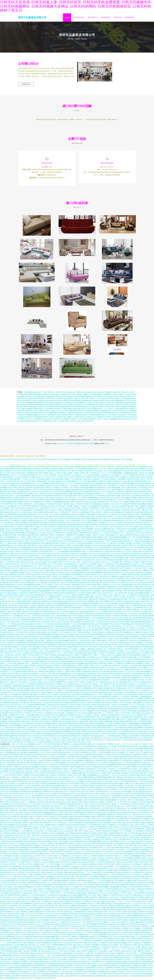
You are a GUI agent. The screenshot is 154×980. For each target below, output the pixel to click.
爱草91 (107, 749)
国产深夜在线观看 (147, 861)
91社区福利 (4, 962)
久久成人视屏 (50, 896)
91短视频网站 (77, 571)
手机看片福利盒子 (87, 909)
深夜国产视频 (96, 586)
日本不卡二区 (24, 482)
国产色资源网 (21, 966)
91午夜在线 (19, 586)
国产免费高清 (124, 971)
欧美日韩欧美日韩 (106, 768)
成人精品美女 (69, 838)
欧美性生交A (45, 849)
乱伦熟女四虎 (115, 855)
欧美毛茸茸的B (117, 896)
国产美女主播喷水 (102, 923)
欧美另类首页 (41, 979)
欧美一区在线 (33, 505)
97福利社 (8, 764)
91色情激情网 (84, 486)
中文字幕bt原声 (111, 544)
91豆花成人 (129, 553)
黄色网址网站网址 (80, 573)
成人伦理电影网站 (136, 888)
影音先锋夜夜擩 (78, 762)
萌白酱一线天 (95, 561)
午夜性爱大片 (124, 838)
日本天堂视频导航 (86, 484)
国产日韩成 (80, 956)
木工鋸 (128, 395)
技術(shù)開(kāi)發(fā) (118, 403)
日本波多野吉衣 (56, 666)
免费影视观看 (12, 503)
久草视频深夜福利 (39, 559)
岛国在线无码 (100, 762)
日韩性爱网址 (28, 540)
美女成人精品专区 (143, 969)
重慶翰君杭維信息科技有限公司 (31, 422)
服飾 (95, 408)
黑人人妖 (124, 807)
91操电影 (127, 569)
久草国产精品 (57, 904)
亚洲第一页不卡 (18, 886)
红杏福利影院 (45, 871)
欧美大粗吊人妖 (105, 571)
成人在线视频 (73, 774)
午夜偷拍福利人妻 (38, 822)
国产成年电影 (130, 788)
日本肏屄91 (53, 960)
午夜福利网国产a (144, 780)
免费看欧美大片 (93, 952)
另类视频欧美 (35, 553)
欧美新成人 (65, 784)
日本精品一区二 (130, 960)
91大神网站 (58, 900)
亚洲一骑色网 (83, 832)
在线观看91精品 (56, 722)
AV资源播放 (145, 944)
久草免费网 (44, 834)
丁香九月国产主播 (62, 710)
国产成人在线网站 (10, 492)
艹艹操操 (17, 497)
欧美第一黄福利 (14, 757)
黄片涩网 (74, 917)
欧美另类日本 (94, 760)
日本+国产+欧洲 (101, 867)
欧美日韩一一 (135, 954)
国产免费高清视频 (35, 813)
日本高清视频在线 (45, 751)
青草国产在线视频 (85, 478)
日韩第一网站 (84, 807)
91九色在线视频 (82, 555)
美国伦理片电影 (37, 853)
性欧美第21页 (92, 766)
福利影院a (100, 749)
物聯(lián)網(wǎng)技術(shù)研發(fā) (44, 395)
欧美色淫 (106, 478)
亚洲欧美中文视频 (57, 724)
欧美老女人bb (131, 501)
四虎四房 (37, 575)
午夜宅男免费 (143, 488)
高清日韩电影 (103, 577)
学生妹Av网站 (129, 470)
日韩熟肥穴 (150, 913)
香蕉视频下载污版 (49, 561)
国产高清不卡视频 (17, 505)
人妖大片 (72, 577)
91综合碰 (133, 561)
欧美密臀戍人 (26, 969)
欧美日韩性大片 (12, 813)
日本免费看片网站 (142, 950)
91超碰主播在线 (135, 838)
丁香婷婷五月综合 (71, 517)
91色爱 (7, 563)
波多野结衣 (82, 954)
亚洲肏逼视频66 (123, 944)
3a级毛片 (101, 913)
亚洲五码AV (8, 832)
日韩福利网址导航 (63, 559)
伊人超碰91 (49, 822)
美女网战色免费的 (62, 811)
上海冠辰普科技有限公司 (120, 412)
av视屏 (92, 861)
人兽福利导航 (124, 571)
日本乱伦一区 (24, 803)
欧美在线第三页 (23, 902)
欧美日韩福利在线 (93, 809)
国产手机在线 (10, 824)
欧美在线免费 (149, 894)
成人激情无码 (130, 863)
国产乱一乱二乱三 (57, 654)
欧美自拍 (46, 846)
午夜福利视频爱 (75, 784)
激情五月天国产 (141, 503)
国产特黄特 (33, 977)
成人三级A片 (63, 807)
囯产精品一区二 (35, 946)
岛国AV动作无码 (78, 497)
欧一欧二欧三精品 (24, 762)
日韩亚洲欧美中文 (66, 925)
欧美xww (37, 859)
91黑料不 (20, 577)
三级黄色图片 (74, 569)
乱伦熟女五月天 (14, 476)
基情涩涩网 (53, 521)
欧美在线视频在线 (101, 861)
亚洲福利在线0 (19, 815)
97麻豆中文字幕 (67, 971)
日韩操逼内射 (30, 942)
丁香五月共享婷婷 (6, 820)
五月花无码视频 (17, 542)
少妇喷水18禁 (92, 542)
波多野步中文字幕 (51, 559)
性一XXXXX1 (50, 757)
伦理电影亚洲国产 (141, 509)
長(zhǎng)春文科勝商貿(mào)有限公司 (91, 420)
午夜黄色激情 (55, 921)
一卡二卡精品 (123, 857)
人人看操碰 (84, 509)
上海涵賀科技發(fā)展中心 (93, 412)
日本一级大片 (4, 468)
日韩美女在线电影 (125, 880)
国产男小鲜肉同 (59, 492)
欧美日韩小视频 (59, 706)
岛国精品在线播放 (58, 594)
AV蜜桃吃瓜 (100, 567)
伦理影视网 (23, 817)
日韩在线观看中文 (61, 757)
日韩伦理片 (60, 691)
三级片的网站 (131, 950)
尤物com (102, 940)
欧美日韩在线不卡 (114, 948)
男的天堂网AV (34, 519)
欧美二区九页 (9, 815)
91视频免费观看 (71, 805)
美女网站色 (6, 803)
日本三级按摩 (42, 882)
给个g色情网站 (118, 931)
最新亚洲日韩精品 (76, 519)
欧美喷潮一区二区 (41, 586)
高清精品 (105, 834)
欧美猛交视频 (78, 490)
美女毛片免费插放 (93, 768)
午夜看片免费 (35, 834)
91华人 (66, 499)
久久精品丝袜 (103, 906)
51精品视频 (58, 844)
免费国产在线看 (121, 546)
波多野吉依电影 (89, 497)
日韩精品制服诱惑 (148, 909)
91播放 (103, 592)
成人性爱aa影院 (28, 488)
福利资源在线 (30, 486)
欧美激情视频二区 (38, 911)
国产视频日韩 (82, 948)
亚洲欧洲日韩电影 (74, 799)
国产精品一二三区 (84, 873)
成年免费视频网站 (116, 513)
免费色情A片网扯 (102, 538)
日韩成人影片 (25, 519)
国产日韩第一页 (55, 857)
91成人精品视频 (149, 474)
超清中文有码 (89, 805)
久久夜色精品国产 (18, 942)
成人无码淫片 (89, 815)
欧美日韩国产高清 (16, 890)
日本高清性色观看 (147, 782)
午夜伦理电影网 (93, 509)
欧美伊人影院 (9, 511)
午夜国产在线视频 (107, 826)
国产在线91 (41, 517)
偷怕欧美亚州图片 (61, 472)
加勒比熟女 (59, 608)
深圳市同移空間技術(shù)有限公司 (125, 418)
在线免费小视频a (94, 886)
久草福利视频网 (41, 482)
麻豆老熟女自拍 (113, 966)
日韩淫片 (145, 755)
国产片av (89, 859)
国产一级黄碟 (121, 898)
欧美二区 (61, 859)
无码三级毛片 (34, 894)
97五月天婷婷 (139, 526)
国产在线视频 (137, 538)
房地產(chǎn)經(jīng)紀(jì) (107, 405)
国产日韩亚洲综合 (67, 571)
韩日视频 (15, 530)
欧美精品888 (128, 877)
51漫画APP (101, 542)
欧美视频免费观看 (50, 938)
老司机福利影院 (131, 969)
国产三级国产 (118, 526)
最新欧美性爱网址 (127, 869)
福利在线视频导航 (29, 586)
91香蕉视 (22, 476)
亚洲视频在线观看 (114, 917)
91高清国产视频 (62, 873)
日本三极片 (71, 764)
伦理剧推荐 (134, 555)
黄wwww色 (61, 613)
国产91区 (17, 863)
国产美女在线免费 (51, 563)
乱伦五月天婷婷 (105, 561)
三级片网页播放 (97, 791)
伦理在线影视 (77, 548)
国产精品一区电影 (27, 875)
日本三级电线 (92, 929)
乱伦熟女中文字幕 (70, 944)
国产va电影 (137, 797)
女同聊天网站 (31, 929)
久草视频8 (26, 528)
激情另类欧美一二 (36, 557)
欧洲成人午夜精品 (76, 505)
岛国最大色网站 (37, 577)
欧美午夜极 (54, 807)
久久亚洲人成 (60, 511)
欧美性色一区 (28, 886)
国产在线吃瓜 (48, 762)
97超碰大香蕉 (84, 474)
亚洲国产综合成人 (45, 973)
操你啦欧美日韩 (43, 795)
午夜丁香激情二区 (45, 894)
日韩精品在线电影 (36, 840)
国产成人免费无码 (139, 519)
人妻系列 (3, 501)
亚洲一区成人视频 (6, 519)
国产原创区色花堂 (86, 480)
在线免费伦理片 (36, 969)
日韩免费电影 (56, 637)
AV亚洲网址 (49, 517)
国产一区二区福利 (85, 476)
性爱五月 (80, 805)
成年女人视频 (108, 472)
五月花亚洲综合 (82, 517)
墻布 (110, 403)
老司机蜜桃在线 (126, 495)
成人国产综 (21, 791)
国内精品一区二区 (76, 960)
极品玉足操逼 (149, 774)
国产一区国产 (76, 778)
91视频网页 (15, 964)
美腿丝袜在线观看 (116, 561)
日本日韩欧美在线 (62, 708)
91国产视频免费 (11, 791)
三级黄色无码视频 (93, 933)
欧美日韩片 (117, 793)
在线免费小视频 (79, 538)
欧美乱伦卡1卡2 (36, 780)
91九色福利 (11, 555)
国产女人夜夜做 (104, 553)
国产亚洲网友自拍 (89, 921)
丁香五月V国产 (5, 550)
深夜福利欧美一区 (67, 857)
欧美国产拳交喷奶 (75, 503)
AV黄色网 (111, 973)
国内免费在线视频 (81, 894)
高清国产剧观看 (23, 530)
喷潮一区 (142, 540)
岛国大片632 (25, 844)
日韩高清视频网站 (25, 904)
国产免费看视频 (61, 675)
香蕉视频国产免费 (34, 871)
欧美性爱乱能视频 (54, 745)
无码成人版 (61, 832)
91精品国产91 (15, 513)
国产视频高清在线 (43, 507)
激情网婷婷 (65, 577)
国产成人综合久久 (134, 807)
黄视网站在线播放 (24, 517)
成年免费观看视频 (53, 966)
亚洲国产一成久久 (51, 911)
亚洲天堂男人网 (79, 973)
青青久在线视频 (70, 906)
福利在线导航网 (105, 753)
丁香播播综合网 (72, 849)
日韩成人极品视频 (42, 569)
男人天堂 (22, 553)
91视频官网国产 (44, 536)
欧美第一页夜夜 (138, 474)
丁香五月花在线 (136, 975)
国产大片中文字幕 (40, 515)
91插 (98, 565)
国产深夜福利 (36, 815)
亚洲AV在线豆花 (46, 575)
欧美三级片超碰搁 (79, 890)
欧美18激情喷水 (60, 964)
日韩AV (144, 853)
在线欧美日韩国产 (114, 813)
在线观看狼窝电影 (73, 851)
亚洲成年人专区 (16, 880)
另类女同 (62, 791)
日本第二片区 (59, 586)
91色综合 (149, 973)
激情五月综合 (4, 975)
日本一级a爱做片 (48, 830)
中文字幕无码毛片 (129, 786)
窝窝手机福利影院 (106, 863)
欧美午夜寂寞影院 (34, 524)
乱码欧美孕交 (102, 517)
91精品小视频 (29, 596)
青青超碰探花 (18, 780)
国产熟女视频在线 (56, 658)
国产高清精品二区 (136, 472)
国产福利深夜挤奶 (74, 826)
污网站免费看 (77, 495)
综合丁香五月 (128, 801)
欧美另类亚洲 (80, 828)
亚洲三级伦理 (65, 952)
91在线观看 (23, 592)
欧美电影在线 (36, 544)
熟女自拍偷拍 (4, 536)
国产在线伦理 (10, 927)
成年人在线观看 (126, 917)
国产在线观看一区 (148, 952)
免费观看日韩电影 (146, 954)
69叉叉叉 (85, 590)
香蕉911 (24, 474)
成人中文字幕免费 (106, 565)
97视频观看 (23, 913)
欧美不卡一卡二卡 (78, 884)
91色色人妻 (56, 642)
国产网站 (12, 509)
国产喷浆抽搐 (131, 557)
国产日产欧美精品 (27, 971)
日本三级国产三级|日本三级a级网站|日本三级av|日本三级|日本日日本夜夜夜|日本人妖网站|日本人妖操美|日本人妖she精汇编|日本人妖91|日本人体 (66, 739)
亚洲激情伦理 (62, 826)
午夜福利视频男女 (132, 766)
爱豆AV (93, 774)
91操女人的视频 (23, 788)
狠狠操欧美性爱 (63, 528)
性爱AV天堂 (4, 784)
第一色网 (120, 801)
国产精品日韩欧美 (20, 923)
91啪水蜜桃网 (52, 584)
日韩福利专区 (95, 575)
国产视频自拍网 (141, 921)
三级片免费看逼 (144, 770)
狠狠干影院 (34, 855)
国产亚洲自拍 (85, 799)
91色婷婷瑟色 (107, 511)
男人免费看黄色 (42, 929)
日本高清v (135, 586)
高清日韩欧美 (35, 782)
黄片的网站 (107, 820)
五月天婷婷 (117, 590)
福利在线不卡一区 (138, 880)
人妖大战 (87, 782)
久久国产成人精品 (114, 528)
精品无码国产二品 (48, 577)
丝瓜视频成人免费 (16, 869)
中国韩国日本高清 (95, 486)
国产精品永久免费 (112, 859)
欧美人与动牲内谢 (99, 859)
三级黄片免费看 (120, 942)
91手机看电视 (10, 929)
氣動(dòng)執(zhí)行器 (40, 408)
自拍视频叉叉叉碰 (103, 803)
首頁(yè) (67, 17)
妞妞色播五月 (105, 805)
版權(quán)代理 (91, 397)
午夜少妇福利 (45, 867)
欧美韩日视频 (55, 867)
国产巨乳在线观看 (39, 490)
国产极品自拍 (27, 577)
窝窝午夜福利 (53, 954)
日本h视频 (129, 846)
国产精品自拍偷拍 (58, 546)
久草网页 (28, 538)
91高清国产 (39, 817)
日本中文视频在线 (125, 555)
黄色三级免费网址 (129, 517)
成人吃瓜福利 (114, 499)
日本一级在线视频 (41, 509)
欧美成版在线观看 (147, 797)
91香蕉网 (118, 954)
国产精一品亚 (62, 958)
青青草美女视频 (134, 776)
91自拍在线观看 (114, 476)
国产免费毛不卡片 (142, 581)
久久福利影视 (23, 871)
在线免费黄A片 (96, 480)
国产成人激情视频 (91, 507)
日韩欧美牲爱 (138, 956)
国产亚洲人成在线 (58, 906)
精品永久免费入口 (93, 753)
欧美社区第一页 (60, 567)
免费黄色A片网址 (50, 480)
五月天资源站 (69, 898)
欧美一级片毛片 (141, 826)
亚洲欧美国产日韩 (34, 594)
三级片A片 (32, 826)
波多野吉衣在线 (111, 788)
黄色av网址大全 (146, 490)
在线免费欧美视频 (61, 606)
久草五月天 (29, 915)
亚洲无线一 (32, 820)
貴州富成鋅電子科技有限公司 (94, 414)
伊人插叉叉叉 (7, 958)
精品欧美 (17, 588)
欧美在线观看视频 (144, 828)
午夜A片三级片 (94, 528)
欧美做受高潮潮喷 (38, 776)
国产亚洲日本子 (75, 977)
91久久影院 (107, 488)
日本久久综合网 (134, 948)
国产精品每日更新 (28, 869)
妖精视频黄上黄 (66, 842)
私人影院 (116, 830)
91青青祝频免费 (77, 813)
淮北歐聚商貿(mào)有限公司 (70, 420)
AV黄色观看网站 (25, 497)
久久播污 (31, 817)
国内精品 (127, 931)
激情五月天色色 (78, 492)
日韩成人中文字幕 (93, 904)
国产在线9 (122, 499)
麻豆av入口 (60, 938)
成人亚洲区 (99, 515)
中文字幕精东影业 (139, 760)
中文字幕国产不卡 (109, 853)
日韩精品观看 (125, 511)
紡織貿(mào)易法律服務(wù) (47, 399)
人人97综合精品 (106, 534)
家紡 (66, 405)
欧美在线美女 (104, 946)
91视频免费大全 (145, 811)
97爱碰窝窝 (11, 915)
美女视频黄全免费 (79, 532)
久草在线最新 (147, 550)
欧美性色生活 (137, 764)
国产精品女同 (49, 933)
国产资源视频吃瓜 (128, 793)
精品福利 (98, 563)
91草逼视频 (45, 590)
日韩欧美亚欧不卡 (71, 865)
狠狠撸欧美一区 (135, 782)
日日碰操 (14, 846)
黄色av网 (144, 536)
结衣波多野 (87, 946)
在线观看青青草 (92, 894)
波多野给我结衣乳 (103, 925)
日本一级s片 (112, 950)
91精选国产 (8, 532)
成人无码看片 (42, 534)
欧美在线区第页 (37, 755)
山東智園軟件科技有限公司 (50, 422)
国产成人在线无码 (10, 577)
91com (122, 553)
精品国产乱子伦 (136, 938)
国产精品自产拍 (5, 846)
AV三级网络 (21, 784)
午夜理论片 (50, 586)
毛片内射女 (27, 557)
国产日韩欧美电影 (109, 492)
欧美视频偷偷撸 (15, 940)
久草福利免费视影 (39, 596)
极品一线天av (107, 795)
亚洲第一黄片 (83, 886)
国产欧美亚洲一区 (124, 772)
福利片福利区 (38, 890)
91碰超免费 (61, 716)
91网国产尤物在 (96, 594)
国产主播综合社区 (119, 863)
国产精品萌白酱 (113, 569)
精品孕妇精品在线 (85, 795)
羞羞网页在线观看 (14, 969)
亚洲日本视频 (139, 513)
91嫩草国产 (76, 581)
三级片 (13, 900)
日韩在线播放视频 (25, 567)
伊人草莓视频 (61, 766)
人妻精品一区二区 (84, 830)
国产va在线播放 (94, 931)
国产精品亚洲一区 (58, 865)
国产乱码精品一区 (124, 811)
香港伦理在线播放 (84, 817)
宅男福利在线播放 (118, 559)
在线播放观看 (27, 544)
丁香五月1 (16, 820)
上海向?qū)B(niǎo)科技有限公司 (117, 416)
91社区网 (4, 834)
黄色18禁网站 (21, 534)
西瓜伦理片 (15, 803)
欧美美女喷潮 (146, 857)
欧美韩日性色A (88, 846)
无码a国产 (95, 782)
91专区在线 (102, 526)
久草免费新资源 (12, 973)
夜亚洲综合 (65, 786)
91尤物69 (17, 526)
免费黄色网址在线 (97, 519)
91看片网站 (12, 772)
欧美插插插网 (144, 747)
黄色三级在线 (42, 952)
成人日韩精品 (86, 575)
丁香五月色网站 (80, 470)
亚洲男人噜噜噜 (114, 834)
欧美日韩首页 (78, 921)
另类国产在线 (149, 534)
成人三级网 (103, 950)
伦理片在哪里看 (46, 544)
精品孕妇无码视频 (83, 528)
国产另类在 (51, 799)
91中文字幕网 (141, 973)
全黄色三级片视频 (49, 755)
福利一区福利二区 (32, 838)
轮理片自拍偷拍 (33, 550)
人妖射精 (129, 480)
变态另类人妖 (48, 935)
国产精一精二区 (44, 521)
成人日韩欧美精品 (77, 969)
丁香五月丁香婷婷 (130, 579)
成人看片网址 (11, 747)
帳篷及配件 (20, 408)
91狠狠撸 (123, 478)
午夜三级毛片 (75, 929)
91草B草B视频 (18, 490)
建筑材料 (29, 401)
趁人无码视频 (51, 811)
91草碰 (83, 507)
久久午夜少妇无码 (110, 757)
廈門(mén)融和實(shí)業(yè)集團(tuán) (63, 418)
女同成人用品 (11, 917)
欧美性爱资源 (45, 782)
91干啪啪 (68, 592)
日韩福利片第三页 (30, 832)
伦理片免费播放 (63, 749)
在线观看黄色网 (52, 588)
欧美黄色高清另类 (131, 780)
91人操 (9, 749)
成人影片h (99, 511)
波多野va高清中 (65, 803)
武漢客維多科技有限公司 (42, 418)
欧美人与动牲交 (63, 954)
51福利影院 (84, 579)
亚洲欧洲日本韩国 (128, 774)
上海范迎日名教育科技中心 (76, 414)
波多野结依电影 (114, 478)
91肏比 (51, 573)
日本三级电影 (90, 793)
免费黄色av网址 (15, 563)
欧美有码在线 (80, 900)
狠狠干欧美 (109, 526)
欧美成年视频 (6, 594)
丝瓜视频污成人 (113, 581)
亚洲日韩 (88, 902)
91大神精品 (108, 484)
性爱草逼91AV (62, 542)
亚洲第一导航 (95, 863)
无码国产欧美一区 (9, 797)
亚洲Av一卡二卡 (55, 861)
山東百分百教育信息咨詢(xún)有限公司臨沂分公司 (49, 412)
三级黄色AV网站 (33, 824)
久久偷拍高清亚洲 (120, 530)
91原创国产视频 (104, 499)
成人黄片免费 (114, 886)
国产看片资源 (39, 499)
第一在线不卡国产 (62, 909)
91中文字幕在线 (34, 501)
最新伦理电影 (134, 757)
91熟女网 (129, 956)
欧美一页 (76, 594)
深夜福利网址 (12, 515)
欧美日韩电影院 (51, 774)
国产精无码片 (14, 954)
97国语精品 (99, 793)
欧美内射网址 (61, 524)
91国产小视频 (148, 569)
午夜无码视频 (13, 906)
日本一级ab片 (30, 927)
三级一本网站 (106, 807)
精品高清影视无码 (126, 830)
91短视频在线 (125, 590)
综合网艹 (54, 826)
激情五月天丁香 (86, 784)
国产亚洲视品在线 (124, 581)
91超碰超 (135, 966)
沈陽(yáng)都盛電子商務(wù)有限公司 (33, 410)
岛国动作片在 (51, 538)
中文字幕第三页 (86, 503)
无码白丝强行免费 (59, 697)
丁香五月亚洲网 (53, 791)
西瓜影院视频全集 (82, 584)
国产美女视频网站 (79, 536)
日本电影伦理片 (43, 526)
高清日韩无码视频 (56, 650)
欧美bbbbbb (32, 873)
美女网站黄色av (88, 919)
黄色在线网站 (123, 964)
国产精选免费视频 (120, 567)
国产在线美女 (115, 782)
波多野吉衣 (41, 764)
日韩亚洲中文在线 (144, 791)
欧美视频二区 (58, 762)
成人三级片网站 (86, 840)
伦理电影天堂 (93, 786)
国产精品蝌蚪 (23, 962)
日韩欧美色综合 (65, 557)
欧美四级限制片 (112, 811)
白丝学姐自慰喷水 (77, 801)
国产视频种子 (144, 966)
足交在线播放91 (69, 470)
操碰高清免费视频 (131, 499)
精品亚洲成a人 (103, 569)
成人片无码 (32, 569)
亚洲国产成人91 (79, 888)
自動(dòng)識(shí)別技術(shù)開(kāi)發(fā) (59, 401)
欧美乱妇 (21, 950)
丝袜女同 (21, 540)
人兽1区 (31, 909)
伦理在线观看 (92, 944)
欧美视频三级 (138, 865)
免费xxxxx (81, 772)
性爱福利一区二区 (140, 906)
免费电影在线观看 (147, 505)
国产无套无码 (44, 917)
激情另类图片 (98, 501)
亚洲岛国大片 (45, 768)
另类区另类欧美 (102, 532)
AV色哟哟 (53, 532)
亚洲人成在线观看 (61, 896)
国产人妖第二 (91, 511)
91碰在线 (5, 480)
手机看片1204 (117, 503)
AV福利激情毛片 (143, 584)
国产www (86, 577)
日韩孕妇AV (33, 954)
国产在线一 (108, 490)
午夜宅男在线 (93, 526)
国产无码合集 (108, 830)
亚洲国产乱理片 (117, 877)
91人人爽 (13, 877)
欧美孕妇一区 (9, 780)
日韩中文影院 (136, 909)
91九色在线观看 (91, 565)
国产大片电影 (134, 871)
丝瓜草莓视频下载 (84, 834)
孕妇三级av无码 (55, 557)
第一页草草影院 (83, 563)
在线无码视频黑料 (23, 828)
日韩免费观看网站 (83, 760)
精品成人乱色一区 (24, 766)
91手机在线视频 (49, 892)
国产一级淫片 (127, 749)
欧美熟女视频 (51, 913)
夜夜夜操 (118, 962)
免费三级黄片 (21, 772)
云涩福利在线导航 (26, 513)
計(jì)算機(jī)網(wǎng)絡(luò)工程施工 (36, 393)
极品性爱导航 (65, 503)
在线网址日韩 (25, 749)
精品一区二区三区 (53, 805)
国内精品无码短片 (59, 490)
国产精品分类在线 (56, 497)
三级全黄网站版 (84, 911)
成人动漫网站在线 (136, 762)
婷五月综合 (115, 844)
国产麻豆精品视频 (32, 793)
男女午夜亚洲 (7, 942)
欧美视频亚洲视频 (6, 956)
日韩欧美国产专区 (124, 904)
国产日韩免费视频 (34, 900)
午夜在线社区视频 (103, 884)
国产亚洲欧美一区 (52, 801)
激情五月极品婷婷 (28, 472)
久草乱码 (100, 969)
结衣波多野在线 (62, 774)
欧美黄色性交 (65, 795)
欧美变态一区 (113, 468)
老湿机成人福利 (75, 952)
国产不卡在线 (68, 484)
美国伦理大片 (56, 468)
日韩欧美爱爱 (90, 515)
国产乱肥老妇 (57, 687)
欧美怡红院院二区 (117, 484)
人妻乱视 (60, 621)
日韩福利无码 (30, 575)
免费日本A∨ (102, 871)
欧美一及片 (58, 577)
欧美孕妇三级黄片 (64, 929)
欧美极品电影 (88, 492)
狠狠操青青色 (53, 917)
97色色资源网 (46, 948)
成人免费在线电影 (118, 849)
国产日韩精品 (21, 979)
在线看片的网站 (115, 865)
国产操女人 (130, 521)
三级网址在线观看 (136, 940)
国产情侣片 (84, 588)
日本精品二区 (45, 857)
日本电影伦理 (56, 677)
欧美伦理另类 (131, 592)
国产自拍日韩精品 (18, 764)
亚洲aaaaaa (34, 749)
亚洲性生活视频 (114, 900)
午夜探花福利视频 (6, 751)
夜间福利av (127, 805)
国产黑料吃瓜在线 (11, 871)
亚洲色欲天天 (117, 482)
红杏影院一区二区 (116, 805)
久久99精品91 (20, 898)
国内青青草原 (139, 933)
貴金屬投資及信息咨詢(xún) (76, 405)
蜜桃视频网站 (123, 538)
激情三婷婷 (28, 948)
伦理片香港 (48, 581)
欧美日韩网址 (17, 776)
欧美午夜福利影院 (140, 793)
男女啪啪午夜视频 (135, 505)
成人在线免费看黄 (63, 553)
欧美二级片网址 (124, 573)
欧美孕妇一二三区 (108, 875)
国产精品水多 (58, 579)
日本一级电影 (21, 538)
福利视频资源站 (145, 468)
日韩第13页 (130, 915)
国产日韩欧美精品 (100, 811)
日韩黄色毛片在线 (72, 776)
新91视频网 (46, 497)
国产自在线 (88, 534)
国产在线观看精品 (93, 948)
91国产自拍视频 (121, 913)
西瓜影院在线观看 (89, 490)
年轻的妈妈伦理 (76, 846)
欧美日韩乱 (34, 542)
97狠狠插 (40, 561)
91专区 (46, 817)
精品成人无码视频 (135, 573)
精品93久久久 (124, 528)
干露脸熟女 (43, 588)
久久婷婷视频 (121, 840)
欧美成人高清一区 (139, 849)
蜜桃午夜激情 (24, 526)
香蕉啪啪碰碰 (10, 753)
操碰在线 (113, 925)
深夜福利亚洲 (115, 571)
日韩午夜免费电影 (34, 849)
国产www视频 (133, 563)
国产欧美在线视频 (56, 602)
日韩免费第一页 (48, 888)
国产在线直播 (44, 553)
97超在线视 (90, 573)
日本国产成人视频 (144, 577)
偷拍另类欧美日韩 (135, 861)
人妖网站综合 (96, 840)
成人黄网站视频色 (145, 962)
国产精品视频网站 (79, 971)
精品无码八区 (116, 751)
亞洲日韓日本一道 (128, 958)
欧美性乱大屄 (100, 921)
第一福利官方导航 (26, 809)
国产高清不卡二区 (65, 718)
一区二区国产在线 (6, 776)
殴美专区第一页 (47, 828)
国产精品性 (41, 468)
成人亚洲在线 (99, 747)
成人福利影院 (26, 892)
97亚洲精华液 (81, 472)
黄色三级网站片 (144, 964)
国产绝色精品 (72, 528)
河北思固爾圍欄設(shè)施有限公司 (56, 414)
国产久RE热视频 (82, 786)
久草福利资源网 (84, 513)
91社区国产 (95, 468)
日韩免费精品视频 (126, 586)
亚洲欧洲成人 (114, 486)
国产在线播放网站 (128, 513)
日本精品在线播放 (49, 571)
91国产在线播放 (94, 553)
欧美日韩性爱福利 (105, 548)
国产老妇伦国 (146, 971)
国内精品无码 (99, 956)
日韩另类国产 (119, 960)
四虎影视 (26, 505)
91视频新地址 (30, 584)
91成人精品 (54, 849)
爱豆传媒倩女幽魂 (12, 501)
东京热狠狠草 (116, 511)
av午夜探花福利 (116, 548)
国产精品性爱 (133, 964)
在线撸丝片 (76, 507)
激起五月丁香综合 (109, 954)
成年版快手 (22, 575)
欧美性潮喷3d (70, 975)
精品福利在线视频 (117, 786)
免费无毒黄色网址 (84, 915)
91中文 (130, 538)
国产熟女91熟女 (47, 780)
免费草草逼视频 (63, 882)
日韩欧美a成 (83, 869)
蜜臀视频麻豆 (79, 898)
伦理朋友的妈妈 (13, 540)
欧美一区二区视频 (110, 747)
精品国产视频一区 (140, 751)
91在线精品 (33, 757)
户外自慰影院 (93, 474)
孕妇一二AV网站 (113, 838)
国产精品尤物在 (44, 519)
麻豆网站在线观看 (57, 660)
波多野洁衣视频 (67, 495)
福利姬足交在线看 (55, 670)
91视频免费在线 (10, 586)
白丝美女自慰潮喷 (146, 776)
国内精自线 (90, 472)
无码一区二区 (95, 797)
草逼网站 (74, 772)
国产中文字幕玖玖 (70, 793)
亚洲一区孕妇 (38, 940)
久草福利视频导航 (138, 830)
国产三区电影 (58, 573)
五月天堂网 (49, 596)
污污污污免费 (88, 550)
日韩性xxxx (62, 849)
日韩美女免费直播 (66, 699)
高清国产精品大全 (22, 900)
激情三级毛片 (149, 836)
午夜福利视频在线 (9, 857)
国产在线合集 (58, 822)
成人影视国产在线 (60, 644)
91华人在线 (12, 966)
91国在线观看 (106, 521)
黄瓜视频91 (125, 948)
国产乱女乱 (139, 561)
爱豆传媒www (88, 892)
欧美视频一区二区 (36, 844)
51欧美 (36, 495)
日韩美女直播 (9, 526)
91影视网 (60, 478)
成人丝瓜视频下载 (128, 482)
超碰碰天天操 (60, 482)
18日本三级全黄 (102, 579)
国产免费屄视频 (51, 977)
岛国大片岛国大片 (58, 948)
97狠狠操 (30, 884)
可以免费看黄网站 (123, 747)
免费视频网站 (98, 573)
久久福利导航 (45, 925)
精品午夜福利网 (93, 569)
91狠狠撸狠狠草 (135, 820)
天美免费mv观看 (49, 940)
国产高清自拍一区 (72, 563)
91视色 (34, 513)
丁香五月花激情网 (111, 542)
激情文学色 (23, 571)
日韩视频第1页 (39, 875)
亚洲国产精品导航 (97, 478)
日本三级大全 (70, 544)
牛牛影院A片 (68, 546)
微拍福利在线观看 (15, 468)
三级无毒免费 (67, 565)
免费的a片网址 (125, 886)
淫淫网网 (146, 513)
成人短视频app (57, 596)
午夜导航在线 (67, 530)
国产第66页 (141, 534)
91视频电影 (46, 484)
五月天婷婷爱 (35, 532)
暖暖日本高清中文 (104, 842)
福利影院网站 (69, 492)
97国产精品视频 (17, 495)
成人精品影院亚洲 (118, 795)
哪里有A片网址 (137, 553)
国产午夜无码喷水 (69, 751)
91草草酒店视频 (70, 482)
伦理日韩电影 (128, 778)
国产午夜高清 (6, 548)
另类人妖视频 (138, 548)
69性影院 (23, 486)
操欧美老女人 (96, 534)
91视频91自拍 (117, 958)
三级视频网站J (75, 579)
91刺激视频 (104, 586)
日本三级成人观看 (36, 548)
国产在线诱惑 (52, 569)
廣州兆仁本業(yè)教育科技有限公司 (82, 422)
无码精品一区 (131, 973)
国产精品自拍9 (72, 962)
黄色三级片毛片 (73, 515)
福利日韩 (11, 921)
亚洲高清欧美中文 (57, 768)
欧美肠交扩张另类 (64, 519)
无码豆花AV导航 (112, 919)
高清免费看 (19, 888)
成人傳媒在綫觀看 (135, 857)
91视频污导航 (128, 559)
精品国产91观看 (136, 886)
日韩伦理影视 (63, 817)
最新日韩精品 (126, 497)
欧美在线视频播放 (71, 567)
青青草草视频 (145, 838)
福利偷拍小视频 (86, 468)
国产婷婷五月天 (131, 546)
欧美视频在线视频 (16, 770)
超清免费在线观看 (11, 950)
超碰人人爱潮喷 (136, 890)
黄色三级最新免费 (67, 581)
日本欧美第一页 (136, 565)
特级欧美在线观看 (87, 495)
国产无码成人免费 (110, 944)
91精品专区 (18, 836)
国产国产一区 (105, 486)
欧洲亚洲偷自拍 (124, 755)
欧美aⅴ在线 (81, 793)
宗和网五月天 (8, 521)
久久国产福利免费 (138, 894)
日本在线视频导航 (89, 813)
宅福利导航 (131, 911)
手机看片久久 (40, 869)
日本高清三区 (148, 888)
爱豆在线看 (67, 526)
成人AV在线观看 (25, 588)
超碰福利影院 (148, 749)
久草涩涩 (5, 524)
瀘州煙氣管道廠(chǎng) (111, 414)
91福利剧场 (4, 503)
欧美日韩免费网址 (45, 793)
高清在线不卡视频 (96, 830)
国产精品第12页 (47, 548)
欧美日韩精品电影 (57, 793)
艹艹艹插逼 (43, 528)
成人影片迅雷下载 (127, 751)
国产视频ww (92, 803)
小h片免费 (98, 497)
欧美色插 (63, 863)
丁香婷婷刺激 (102, 898)
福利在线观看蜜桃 (91, 973)
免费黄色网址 (13, 575)
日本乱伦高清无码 (86, 586)
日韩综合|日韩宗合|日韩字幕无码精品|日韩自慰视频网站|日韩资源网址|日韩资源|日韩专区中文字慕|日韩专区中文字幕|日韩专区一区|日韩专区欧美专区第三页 (86, 733)
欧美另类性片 (17, 935)
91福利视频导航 (136, 497)
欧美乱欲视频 (144, 521)
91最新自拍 (115, 521)
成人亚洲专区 (47, 747)
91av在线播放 (118, 524)
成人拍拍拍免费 (122, 507)
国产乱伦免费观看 (24, 561)
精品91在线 (106, 902)
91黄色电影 (149, 517)
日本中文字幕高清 (39, 774)
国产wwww (50, 764)
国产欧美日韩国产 (39, 915)
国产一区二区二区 (103, 474)
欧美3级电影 (14, 755)
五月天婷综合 (38, 778)
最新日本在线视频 (94, 590)
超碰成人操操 (70, 490)
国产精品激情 (24, 977)
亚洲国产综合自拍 (40, 797)
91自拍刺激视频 (61, 755)
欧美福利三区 (98, 820)
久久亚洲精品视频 (100, 778)
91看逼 (134, 896)
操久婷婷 (56, 515)
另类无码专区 (107, 958)
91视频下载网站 (69, 815)
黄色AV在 (57, 935)
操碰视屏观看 (108, 873)
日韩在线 (122, 486)
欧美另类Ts (84, 880)
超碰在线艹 (110, 517)
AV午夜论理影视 (24, 855)
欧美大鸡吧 (150, 571)
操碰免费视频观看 (10, 979)
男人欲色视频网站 (92, 966)
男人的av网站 (72, 896)
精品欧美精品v (107, 573)
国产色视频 (46, 557)
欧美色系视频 (82, 753)
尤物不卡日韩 (32, 760)
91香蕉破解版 (109, 766)
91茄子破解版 (82, 865)
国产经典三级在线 (59, 517)
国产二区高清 (124, 563)
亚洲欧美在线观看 (108, 501)
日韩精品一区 (56, 842)
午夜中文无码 (52, 882)
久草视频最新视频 (83, 938)
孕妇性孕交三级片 (27, 801)
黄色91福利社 (139, 588)
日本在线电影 (51, 766)
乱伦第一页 (8, 530)
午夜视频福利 (130, 859)
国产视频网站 (65, 745)
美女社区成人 (75, 557)
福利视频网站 (62, 950)
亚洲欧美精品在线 (85, 940)
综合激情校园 (85, 861)
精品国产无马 (85, 826)
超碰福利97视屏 (125, 577)
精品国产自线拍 (35, 770)
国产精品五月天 (52, 528)
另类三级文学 (138, 846)
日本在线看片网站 (55, 962)
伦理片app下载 (149, 486)
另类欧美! (49, 838)
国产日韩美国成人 (115, 933)
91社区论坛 (98, 530)
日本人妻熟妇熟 (92, 857)
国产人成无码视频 (74, 480)
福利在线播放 (103, 966)
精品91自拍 (114, 857)
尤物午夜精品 (104, 933)
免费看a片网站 (67, 788)
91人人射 (115, 971)
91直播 (51, 513)
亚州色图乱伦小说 (70, 511)
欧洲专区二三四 (66, 824)
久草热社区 (100, 975)
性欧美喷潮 (141, 913)
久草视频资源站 (22, 492)
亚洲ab (2, 507)
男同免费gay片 (93, 751)
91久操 (59, 509)
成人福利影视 (94, 877)
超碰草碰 (3, 788)
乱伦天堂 (110, 579)
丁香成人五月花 (19, 511)
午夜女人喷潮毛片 (23, 840)
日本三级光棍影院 (98, 484)
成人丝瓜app (136, 853)
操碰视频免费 (80, 913)
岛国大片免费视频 (50, 476)
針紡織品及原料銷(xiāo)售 (68, 408)
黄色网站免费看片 (24, 851)
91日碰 (69, 884)
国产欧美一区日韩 (58, 813)
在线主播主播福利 (84, 863)
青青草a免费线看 (27, 774)
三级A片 (58, 571)
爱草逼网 (26, 770)
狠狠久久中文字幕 (25, 933)
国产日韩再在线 (120, 846)
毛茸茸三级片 (127, 803)
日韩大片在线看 (50, 511)
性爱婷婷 (60, 526)
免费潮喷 (96, 499)
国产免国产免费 (136, 952)
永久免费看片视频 (75, 882)
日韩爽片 (135, 946)
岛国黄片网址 (89, 853)
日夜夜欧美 (31, 515)
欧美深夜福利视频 (79, 859)
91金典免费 (97, 550)
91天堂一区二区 (106, 563)
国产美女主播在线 (103, 929)
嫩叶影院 (92, 755)
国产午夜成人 (117, 497)
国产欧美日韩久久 (83, 877)
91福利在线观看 (39, 896)
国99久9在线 (84, 755)
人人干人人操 (29, 797)
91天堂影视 (79, 577)
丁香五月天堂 (104, 468)
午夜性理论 (102, 894)
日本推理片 (138, 544)
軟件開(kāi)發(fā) (27, 395)
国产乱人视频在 (25, 938)
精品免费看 (77, 509)
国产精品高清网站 (115, 774)
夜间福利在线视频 (57, 815)
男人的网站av (36, 898)
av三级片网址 (104, 809)
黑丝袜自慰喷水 (43, 565)
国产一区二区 (99, 470)
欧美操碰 (115, 573)
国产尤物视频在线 (113, 577)
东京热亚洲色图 (8, 596)
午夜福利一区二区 (14, 844)
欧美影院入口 (27, 822)
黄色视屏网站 (24, 524)
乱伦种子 (48, 468)
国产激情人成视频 (32, 865)
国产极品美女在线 (111, 940)
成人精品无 (139, 569)
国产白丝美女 (32, 975)
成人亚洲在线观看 (44, 807)
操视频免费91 (142, 492)
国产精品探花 (4, 867)
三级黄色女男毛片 (66, 923)
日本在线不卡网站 (138, 784)
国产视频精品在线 (50, 890)
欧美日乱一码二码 (71, 753)
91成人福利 (94, 917)
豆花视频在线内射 (78, 842)
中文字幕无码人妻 (13, 482)
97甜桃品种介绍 (61, 685)
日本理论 (121, 569)
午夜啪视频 (43, 584)
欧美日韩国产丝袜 (47, 900)
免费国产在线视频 (68, 820)
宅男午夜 (64, 861)
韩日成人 (92, 563)
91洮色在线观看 (118, 760)
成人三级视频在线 (87, 548)
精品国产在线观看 (26, 911)
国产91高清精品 (73, 476)
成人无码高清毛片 (46, 530)
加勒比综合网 (83, 803)
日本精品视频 (138, 801)
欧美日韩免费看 (12, 855)
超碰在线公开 (91, 567)
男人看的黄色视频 (145, 766)
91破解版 (144, 948)
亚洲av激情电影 (58, 530)
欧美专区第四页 (51, 958)
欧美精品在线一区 (14, 830)
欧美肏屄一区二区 (12, 561)
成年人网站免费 (62, 555)
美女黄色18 (14, 548)
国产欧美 (120, 509)
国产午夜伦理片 (46, 898)
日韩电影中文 (53, 817)
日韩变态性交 (125, 923)
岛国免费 (114, 534)
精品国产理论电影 (9, 884)
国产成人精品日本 (144, 555)
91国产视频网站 (69, 822)
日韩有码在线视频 (138, 795)
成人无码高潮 (98, 846)
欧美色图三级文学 (107, 780)
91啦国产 (139, 786)
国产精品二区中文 (27, 805)
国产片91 (49, 515)
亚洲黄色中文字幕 (7, 863)
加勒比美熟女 (78, 946)
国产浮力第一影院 (139, 942)
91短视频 (3, 917)
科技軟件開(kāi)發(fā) (39, 401)
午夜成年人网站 (86, 581)
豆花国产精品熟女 (102, 813)
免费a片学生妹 (97, 971)
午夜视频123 (130, 544)
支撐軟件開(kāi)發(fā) (68, 397)
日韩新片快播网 (9, 811)
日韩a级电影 (116, 563)
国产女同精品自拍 (35, 863)
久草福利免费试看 (14, 573)
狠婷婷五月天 (118, 832)
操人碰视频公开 (54, 795)
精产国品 (146, 553)
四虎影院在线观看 (27, 859)
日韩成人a (104, 590)
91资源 (47, 923)
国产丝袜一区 (137, 490)
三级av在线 (42, 749)
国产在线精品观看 (111, 762)
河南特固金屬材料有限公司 (98, 416)
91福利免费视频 (5, 592)
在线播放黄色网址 (125, 966)
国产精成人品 (13, 838)
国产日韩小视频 (82, 944)
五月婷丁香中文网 (100, 919)
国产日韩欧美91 (101, 801)
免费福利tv (32, 747)
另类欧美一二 (43, 956)
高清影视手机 (47, 809)
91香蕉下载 (121, 824)
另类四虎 (53, 484)
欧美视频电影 (96, 592)
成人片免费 (95, 544)
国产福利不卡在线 (40, 805)
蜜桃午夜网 (55, 544)
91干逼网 (101, 944)
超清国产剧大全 (23, 501)
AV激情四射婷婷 (96, 911)
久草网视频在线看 (146, 515)
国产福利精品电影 (122, 757)
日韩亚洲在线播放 (139, 877)
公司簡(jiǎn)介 (26, 84)
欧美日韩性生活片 (32, 555)
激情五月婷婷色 (9, 795)
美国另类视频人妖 (91, 900)
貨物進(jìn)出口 (59, 405)
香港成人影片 (117, 927)
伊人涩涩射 (86, 521)
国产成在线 (115, 820)
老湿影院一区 (92, 749)
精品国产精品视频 (59, 780)
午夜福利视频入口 (66, 867)
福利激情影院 (144, 813)
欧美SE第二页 (18, 557)
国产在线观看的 (135, 590)
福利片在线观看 (5, 472)
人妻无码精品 (104, 476)
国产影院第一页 (92, 517)
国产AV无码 (150, 499)
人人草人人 (53, 855)
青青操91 (110, 590)
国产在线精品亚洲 (11, 851)
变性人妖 (40, 470)
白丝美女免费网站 (43, 474)
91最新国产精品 (135, 511)
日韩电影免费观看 (24, 846)
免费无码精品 (27, 935)
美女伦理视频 (76, 468)
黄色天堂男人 (133, 492)
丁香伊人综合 (117, 768)
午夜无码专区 (10, 760)
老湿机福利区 (125, 952)
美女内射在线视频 (21, 826)
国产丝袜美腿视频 (118, 882)
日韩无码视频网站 (78, 546)
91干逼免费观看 (77, 824)
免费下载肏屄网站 (41, 966)
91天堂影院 (69, 859)
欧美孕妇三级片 (146, 768)
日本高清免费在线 (31, 956)
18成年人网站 (114, 505)
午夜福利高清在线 (107, 832)
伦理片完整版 (13, 517)
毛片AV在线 (15, 913)
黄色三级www (105, 855)
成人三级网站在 (23, 521)
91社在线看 (5, 565)
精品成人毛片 (94, 938)
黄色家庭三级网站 (21, 824)
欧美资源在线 (92, 865)
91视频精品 (67, 902)
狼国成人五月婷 (138, 803)
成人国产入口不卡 (53, 952)
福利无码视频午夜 (13, 817)
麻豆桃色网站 (110, 592)
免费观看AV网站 (120, 766)
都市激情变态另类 (90, 546)
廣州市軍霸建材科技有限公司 (75, 412)
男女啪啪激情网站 (32, 753)
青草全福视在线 (21, 509)
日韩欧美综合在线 (74, 840)
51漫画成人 (61, 521)
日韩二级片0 (135, 811)
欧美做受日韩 (99, 490)
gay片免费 (120, 770)
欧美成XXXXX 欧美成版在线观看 (40, 842)
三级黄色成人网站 (95, 807)
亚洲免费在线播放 (113, 871)
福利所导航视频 (86, 544)
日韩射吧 (141, 824)
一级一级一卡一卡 (116, 749)
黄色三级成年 (26, 532)
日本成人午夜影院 (94, 832)
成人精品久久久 (78, 925)
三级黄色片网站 (11, 544)
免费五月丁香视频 (133, 542)
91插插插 (11, 557)
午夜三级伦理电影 (16, 925)
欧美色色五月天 (78, 923)
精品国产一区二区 (47, 884)
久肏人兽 (39, 747)
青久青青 (40, 571)
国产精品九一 (107, 971)
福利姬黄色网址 (56, 639)
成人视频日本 (101, 482)
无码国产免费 (113, 828)
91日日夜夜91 (51, 482)
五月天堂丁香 (49, 579)
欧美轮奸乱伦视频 (122, 861)
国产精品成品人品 (104, 786)
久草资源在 (62, 544)
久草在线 (147, 873)
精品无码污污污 (77, 919)
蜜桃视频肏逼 (125, 820)
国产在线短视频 (119, 579)
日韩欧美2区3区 (39, 880)
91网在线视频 (125, 782)
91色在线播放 (105, 886)
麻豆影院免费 (40, 579)
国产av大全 (115, 851)
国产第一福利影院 (74, 797)
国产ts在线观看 (147, 565)
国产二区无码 (61, 584)
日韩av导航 (42, 958)
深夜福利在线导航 (138, 809)
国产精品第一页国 (91, 532)
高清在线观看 (52, 929)
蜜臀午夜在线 (24, 842)
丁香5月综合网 (70, 521)
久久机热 (118, 492)
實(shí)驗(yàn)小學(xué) (104, 408)
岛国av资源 (134, 524)
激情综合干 (67, 836)
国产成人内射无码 (16, 472)
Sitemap (107, 444)
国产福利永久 (47, 470)
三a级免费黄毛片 (6, 805)
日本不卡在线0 (101, 764)
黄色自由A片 (20, 797)
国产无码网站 (58, 565)
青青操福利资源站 (82, 906)
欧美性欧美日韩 (5, 809)
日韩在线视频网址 (101, 828)
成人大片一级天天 (37, 567)
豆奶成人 (18, 857)
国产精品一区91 (114, 575)
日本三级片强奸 (115, 938)
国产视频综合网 (12, 788)
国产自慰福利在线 (24, 834)
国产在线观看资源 (56, 495)
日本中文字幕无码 (71, 524)
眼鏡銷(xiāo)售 (131, 397)
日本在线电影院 (23, 973)
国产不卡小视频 (44, 532)
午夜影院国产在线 (64, 695)
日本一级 (92, 557)
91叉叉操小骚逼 (133, 571)
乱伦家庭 (111, 480)
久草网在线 (110, 495)
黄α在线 (53, 902)
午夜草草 (149, 960)
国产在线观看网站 (34, 768)
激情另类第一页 (42, 832)
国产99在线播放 (36, 851)
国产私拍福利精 (141, 863)
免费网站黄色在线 (108, 530)
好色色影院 (30, 923)
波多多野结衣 (113, 755)
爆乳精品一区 (4, 954)
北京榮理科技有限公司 (82, 416)
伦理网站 (84, 952)
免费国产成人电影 (85, 780)
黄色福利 (97, 822)
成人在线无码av (114, 799)
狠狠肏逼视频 (111, 801)
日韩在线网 (147, 526)
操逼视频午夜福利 (138, 977)
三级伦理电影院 (12, 766)
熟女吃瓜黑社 (10, 909)
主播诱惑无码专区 (86, 592)
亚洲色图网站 (9, 588)
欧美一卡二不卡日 (100, 964)
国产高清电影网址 (88, 530)
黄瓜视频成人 (53, 526)
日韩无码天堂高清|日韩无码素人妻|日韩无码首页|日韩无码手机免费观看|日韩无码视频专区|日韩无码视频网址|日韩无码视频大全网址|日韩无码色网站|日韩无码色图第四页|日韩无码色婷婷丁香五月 (63, 460)
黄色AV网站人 (130, 588)
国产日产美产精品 (146, 532)
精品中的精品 (8, 495)
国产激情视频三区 (106, 559)
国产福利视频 (5, 913)
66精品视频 (67, 540)
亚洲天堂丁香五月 (62, 532)
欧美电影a (17, 896)
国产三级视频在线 (100, 588)
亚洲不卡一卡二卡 (72, 780)
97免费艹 (35, 538)
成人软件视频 (84, 526)
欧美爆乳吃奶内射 (31, 764)
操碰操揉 (14, 594)
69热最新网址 (141, 567)
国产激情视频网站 (90, 482)
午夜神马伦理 (124, 584)
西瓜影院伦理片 (73, 807)
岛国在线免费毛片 (116, 929)
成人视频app (146, 820)
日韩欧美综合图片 (122, 815)
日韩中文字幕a (149, 911)
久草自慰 (136, 817)
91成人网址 (60, 890)
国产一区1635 (112, 776)
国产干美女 (129, 817)
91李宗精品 (33, 565)
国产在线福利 (104, 584)
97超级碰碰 (23, 861)
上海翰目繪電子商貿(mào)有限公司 (125, 410)
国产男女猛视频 (56, 693)
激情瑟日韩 (22, 838)
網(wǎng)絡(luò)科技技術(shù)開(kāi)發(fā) (30, 405)
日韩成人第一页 (98, 492)
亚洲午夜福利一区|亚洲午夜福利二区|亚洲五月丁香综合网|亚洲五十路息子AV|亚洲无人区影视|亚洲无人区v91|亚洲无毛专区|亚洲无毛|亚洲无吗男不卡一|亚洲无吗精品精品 (72, 728)
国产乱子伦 (74, 795)
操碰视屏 (91, 488)
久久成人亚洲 (114, 555)
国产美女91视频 (74, 588)
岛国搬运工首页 (59, 668)
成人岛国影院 (126, 550)
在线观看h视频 (26, 470)
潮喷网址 (132, 925)
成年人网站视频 (117, 565)
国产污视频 (4, 838)
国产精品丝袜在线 (37, 938)
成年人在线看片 (96, 958)
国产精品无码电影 (67, 474)
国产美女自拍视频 (78, 788)
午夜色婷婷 (132, 921)
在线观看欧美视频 (103, 888)
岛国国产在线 (24, 573)
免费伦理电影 (33, 526)
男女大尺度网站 (50, 776)
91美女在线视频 (28, 495)
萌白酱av (3, 915)
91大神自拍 (149, 470)
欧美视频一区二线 (107, 869)
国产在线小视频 (115, 553)
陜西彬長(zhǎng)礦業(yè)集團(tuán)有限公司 (33, 416)
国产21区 (113, 840)
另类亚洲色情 (57, 619)
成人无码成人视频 (63, 977)
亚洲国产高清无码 (14, 892)
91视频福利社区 (124, 867)
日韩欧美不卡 (57, 747)
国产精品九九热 (35, 925)
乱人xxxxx (60, 569)
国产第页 (88, 971)
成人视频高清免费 (66, 548)
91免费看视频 (83, 569)
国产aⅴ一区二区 (123, 745)
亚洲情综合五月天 (38, 933)
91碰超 (16, 933)
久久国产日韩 (7, 886)
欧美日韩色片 (82, 927)
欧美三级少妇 (96, 851)
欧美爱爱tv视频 (122, 542)
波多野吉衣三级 (61, 538)
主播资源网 (15, 977)
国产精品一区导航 (65, 801)
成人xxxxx (147, 561)
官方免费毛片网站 (104, 844)
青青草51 (75, 565)
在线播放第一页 (51, 873)
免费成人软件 (124, 532)
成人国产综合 (31, 784)
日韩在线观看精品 (10, 538)
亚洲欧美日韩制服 (114, 906)
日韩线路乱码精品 (120, 911)
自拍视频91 (97, 495)
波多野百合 (70, 766)
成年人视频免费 (80, 822)
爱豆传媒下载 (146, 579)
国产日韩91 (32, 482)
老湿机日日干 (54, 923)
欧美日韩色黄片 (47, 488)
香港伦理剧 (131, 507)
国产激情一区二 (146, 799)
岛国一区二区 (42, 538)
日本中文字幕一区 (114, 586)
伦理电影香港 (59, 534)
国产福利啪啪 (65, 505)
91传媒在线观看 (72, 933)
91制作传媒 (127, 524)
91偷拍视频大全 (85, 757)
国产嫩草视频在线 (76, 590)
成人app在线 (39, 492)
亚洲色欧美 (94, 799)
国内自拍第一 (134, 747)
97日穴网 (81, 524)
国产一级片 (126, 954)
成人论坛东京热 (123, 776)
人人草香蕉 (89, 501)
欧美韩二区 (83, 749)
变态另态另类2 (25, 565)
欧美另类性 (17, 805)
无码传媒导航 (141, 546)
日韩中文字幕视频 (70, 938)
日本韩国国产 (75, 747)
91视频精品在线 (90, 762)
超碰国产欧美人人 (61, 940)
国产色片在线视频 (78, 782)
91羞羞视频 (5, 509)
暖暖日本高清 (123, 844)
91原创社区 (50, 534)
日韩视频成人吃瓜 (128, 836)
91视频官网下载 (73, 757)
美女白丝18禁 (44, 573)
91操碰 (45, 791)
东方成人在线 (94, 513)
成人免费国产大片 (89, 540)
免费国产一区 (124, 753)
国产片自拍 (33, 517)
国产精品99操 (5, 890)
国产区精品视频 (53, 760)
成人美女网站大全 (64, 960)
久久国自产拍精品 (104, 509)
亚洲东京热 (59, 484)
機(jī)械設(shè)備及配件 (113, 393)
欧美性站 (97, 805)
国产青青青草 (37, 590)
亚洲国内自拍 (144, 900)
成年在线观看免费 (46, 594)
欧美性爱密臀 (146, 559)
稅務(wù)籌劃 (28, 408)
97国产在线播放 (72, 863)
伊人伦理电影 (13, 962)
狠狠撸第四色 (69, 594)
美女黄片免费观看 (65, 575)
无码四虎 (48, 503)
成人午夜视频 (61, 662)
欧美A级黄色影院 (56, 550)
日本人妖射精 (133, 528)
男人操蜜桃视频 (96, 505)
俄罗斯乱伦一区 (21, 929)
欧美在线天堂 (120, 853)
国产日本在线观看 (120, 826)
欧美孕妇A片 (127, 873)
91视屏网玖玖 (27, 776)
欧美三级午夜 (68, 946)
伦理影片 (135, 770)
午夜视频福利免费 (64, 590)
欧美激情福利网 (27, 590)
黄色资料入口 (13, 579)
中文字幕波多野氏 (27, 940)
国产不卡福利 (146, 815)
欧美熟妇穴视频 (148, 548)
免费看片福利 (9, 933)
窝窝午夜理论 (28, 559)
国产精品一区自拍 (13, 553)
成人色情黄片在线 (115, 515)
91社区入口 (144, 904)
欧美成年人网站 (72, 964)
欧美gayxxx (135, 813)
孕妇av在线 (110, 892)
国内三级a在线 (55, 871)
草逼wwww (4, 573)
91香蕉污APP (62, 563)
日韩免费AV (45, 770)
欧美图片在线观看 (15, 470)
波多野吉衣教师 (124, 919)
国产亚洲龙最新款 (34, 861)
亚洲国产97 (133, 753)
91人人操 (73, 786)
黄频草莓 (62, 805)
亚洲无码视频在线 (32, 534)
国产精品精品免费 (60, 886)
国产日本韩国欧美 (144, 753)
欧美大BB (57, 505)
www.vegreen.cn (62, 444)
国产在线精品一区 (35, 828)
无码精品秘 (121, 788)
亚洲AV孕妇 (146, 886)
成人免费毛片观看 (85, 791)
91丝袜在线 (82, 565)
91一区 (133, 569)
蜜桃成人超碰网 (19, 596)
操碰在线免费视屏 (93, 927)
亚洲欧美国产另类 (121, 592)
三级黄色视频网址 (61, 561)
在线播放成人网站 (33, 944)
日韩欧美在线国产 (36, 497)
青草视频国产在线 (117, 842)
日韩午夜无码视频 (24, 906)
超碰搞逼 (75, 803)
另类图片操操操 (58, 838)
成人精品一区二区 (137, 495)
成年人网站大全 (97, 795)
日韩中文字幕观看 (58, 470)
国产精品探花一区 (77, 540)
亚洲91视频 (49, 880)
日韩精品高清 (136, 536)
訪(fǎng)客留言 (130, 17)
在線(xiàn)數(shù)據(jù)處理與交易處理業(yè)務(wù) (33, 403)
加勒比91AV (15, 592)
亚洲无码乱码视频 (75, 811)
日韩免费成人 (146, 764)
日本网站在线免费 (87, 499)
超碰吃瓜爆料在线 (98, 784)
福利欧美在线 (24, 569)
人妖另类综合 (31, 960)
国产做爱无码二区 (67, 871)
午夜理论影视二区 (80, 871)
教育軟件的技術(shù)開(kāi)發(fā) (27, 399)
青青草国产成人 (51, 486)
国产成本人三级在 (37, 762)
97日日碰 (39, 826)
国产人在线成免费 (38, 480)
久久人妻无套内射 (135, 815)
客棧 (135, 401)
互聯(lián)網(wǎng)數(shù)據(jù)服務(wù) (49, 397)
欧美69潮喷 (140, 486)
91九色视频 (76, 484)
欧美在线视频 (86, 519)
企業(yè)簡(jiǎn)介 (79, 17)
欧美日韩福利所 (22, 747)
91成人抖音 (57, 778)
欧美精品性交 (134, 488)
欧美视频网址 (104, 938)
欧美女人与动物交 (55, 474)
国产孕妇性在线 (126, 946)
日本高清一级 (14, 911)
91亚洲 (135, 855)
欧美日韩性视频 (15, 867)
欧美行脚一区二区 (31, 795)
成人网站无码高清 (140, 869)
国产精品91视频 (131, 567)
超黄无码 (66, 569)
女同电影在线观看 (85, 594)
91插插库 (76, 474)
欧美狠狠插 (128, 536)
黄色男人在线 (51, 979)
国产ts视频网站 (68, 536)
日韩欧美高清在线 (25, 853)
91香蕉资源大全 (22, 873)
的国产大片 (123, 851)
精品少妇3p (73, 954)
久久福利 (78, 544)
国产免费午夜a (148, 786)
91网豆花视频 (149, 501)
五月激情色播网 (57, 751)
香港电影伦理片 (140, 517)
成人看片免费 (4, 938)
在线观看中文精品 (106, 760)
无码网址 (105, 836)
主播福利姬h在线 (34, 521)
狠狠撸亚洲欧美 (118, 472)
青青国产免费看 (96, 817)
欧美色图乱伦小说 (113, 532)
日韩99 (28, 898)
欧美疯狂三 (16, 778)
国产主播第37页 (32, 571)
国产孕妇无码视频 (94, 584)
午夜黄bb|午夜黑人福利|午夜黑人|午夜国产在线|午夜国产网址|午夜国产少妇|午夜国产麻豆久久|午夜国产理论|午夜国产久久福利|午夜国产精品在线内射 (93, 741)
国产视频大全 (125, 888)
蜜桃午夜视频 (20, 915)
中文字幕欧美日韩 (16, 822)
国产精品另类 (121, 588)
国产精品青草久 (27, 880)
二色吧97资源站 (49, 499)
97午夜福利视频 (67, 497)
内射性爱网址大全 (49, 567)
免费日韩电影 (116, 488)
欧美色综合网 (6, 474)
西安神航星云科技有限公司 (54, 410)
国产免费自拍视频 (91, 884)
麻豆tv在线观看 (67, 507)
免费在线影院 (127, 565)
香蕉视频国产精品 (60, 683)
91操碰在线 (127, 472)
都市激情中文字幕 (67, 770)
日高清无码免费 (79, 770)
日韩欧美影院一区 (27, 778)
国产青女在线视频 (126, 855)
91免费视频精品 (111, 588)
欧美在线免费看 (22, 515)
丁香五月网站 (146, 544)
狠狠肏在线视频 (91, 888)
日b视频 (15, 521)
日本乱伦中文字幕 (147, 844)
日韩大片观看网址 (140, 507)
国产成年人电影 (21, 944)
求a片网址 (59, 507)
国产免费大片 (68, 586)
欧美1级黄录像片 (57, 853)
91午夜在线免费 (131, 530)
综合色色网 (64, 797)
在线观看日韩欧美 (88, 778)
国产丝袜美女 (75, 488)
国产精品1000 (72, 555)
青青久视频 (13, 536)
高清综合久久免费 (80, 857)
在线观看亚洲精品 (126, 515)
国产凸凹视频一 (120, 973)
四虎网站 (103, 904)
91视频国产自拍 (22, 503)
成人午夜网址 (8, 542)
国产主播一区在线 (126, 834)
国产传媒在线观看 (14, 774)
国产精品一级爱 (69, 892)
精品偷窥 (128, 853)
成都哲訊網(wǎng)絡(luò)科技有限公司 (76, 410)
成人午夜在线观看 (64, 598)
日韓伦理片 (112, 770)
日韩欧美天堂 (135, 768)
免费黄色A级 (130, 898)
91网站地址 (45, 861)
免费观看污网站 (112, 557)
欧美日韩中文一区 (106, 503)
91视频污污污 (82, 567)
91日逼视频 (76, 561)
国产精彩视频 (84, 488)
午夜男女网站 (35, 836)
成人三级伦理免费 (49, 472)
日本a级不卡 (89, 820)
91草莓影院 (56, 488)
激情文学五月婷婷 (52, 915)
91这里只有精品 (85, 851)
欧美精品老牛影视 (31, 807)
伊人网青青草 (63, 513)
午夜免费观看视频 (31, 950)
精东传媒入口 (144, 482)
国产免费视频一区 (111, 745)
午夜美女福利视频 (132, 824)
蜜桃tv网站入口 (132, 534)
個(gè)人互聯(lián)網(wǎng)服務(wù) (61, 403)
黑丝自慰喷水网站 (112, 909)
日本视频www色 (106, 896)
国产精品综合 (57, 894)
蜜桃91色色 (73, 534)
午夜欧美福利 (59, 888)
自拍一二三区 (121, 950)
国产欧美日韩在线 (128, 526)
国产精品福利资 (19, 807)
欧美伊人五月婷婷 (124, 890)
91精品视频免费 (96, 962)
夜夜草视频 (145, 938)
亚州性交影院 (48, 919)
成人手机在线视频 (48, 840)
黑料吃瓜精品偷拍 (103, 507)
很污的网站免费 (74, 875)
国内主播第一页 (77, 530)
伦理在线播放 (95, 476)
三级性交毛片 (79, 853)
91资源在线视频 (113, 538)
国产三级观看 (66, 782)
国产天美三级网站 (21, 760)
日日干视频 (41, 977)
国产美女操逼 (9, 923)
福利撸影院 (132, 503)
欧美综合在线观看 (146, 817)
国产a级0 (34, 470)
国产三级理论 (21, 917)
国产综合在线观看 (123, 468)
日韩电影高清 (9, 919)
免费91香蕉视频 (9, 826)
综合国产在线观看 (13, 842)
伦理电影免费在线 (60, 933)
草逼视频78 (129, 519)
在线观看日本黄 (38, 540)
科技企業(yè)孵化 (83, 399)
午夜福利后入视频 (62, 913)
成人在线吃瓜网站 (116, 550)
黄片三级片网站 (13, 904)
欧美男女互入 (10, 888)
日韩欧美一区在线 (94, 869)
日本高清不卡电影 (126, 894)
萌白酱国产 (148, 933)
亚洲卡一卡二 (53, 553)
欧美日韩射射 (144, 757)
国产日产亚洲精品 (71, 501)
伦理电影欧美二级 (80, 838)
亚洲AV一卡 (70, 538)
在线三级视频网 (35, 867)
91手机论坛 (22, 584)
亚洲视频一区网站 (110, 824)
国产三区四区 (56, 971)
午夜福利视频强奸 (101, 838)
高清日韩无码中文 (114, 935)
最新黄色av (32, 579)
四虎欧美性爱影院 (112, 964)
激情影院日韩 (9, 569)
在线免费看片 (84, 557)
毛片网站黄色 (106, 594)
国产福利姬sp (20, 795)
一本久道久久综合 (136, 867)
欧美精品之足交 (78, 867)
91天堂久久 (44, 859)
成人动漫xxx (131, 826)
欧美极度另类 (126, 813)
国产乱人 (137, 521)
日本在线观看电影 (113, 764)
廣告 (76, 399)
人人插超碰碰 (108, 969)
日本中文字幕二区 (19, 956)
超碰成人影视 (96, 503)
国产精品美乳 (86, 505)
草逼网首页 (148, 484)
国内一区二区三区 (116, 803)
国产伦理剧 (41, 555)
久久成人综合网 (134, 745)
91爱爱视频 (58, 627)
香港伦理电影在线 (12, 484)
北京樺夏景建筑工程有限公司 (104, 418)
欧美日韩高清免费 (94, 559)
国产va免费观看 (81, 511)
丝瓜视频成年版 (33, 811)
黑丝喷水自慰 (86, 882)
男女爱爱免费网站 (92, 776)
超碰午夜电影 (128, 760)
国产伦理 (97, 896)
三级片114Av (129, 822)
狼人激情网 (40, 581)
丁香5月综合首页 (64, 917)
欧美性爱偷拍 (139, 836)
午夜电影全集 (142, 499)
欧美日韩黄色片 (15, 565)
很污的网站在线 (72, 834)
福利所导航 (67, 579)
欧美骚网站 (86, 571)
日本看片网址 (124, 871)
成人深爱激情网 (32, 882)
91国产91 (101, 766)
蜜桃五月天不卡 (35, 877)
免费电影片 (82, 515)
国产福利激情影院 (61, 927)
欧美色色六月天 (51, 478)
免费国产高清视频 (97, 581)
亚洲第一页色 (45, 946)
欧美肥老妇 (24, 563)
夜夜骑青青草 (134, 476)
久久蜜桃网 (104, 948)
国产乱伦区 (89, 942)
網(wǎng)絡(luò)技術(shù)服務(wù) (94, 393)
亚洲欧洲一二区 (113, 867)
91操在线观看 (15, 567)
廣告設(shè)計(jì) (88, 408)
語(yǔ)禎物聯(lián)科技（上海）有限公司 (101, 410)
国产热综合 (136, 515)
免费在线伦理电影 (25, 755)
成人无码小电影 (94, 855)
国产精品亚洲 (17, 532)
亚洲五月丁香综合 (69, 768)
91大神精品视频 (55, 770)
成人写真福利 (52, 524)
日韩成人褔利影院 (66, 935)
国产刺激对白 (140, 592)
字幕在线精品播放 (110, 546)
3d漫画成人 (33, 902)
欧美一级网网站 (48, 844)
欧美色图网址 (28, 888)
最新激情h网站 (122, 557)
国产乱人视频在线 (102, 774)
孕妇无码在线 (13, 584)
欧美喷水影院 (146, 497)
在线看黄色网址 (48, 886)
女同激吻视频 (56, 503)
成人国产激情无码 (12, 782)
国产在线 (148, 784)
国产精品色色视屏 (107, 497)
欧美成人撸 (90, 822)
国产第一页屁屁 (14, 768)
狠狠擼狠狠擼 (46, 592)
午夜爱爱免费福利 (68, 809)
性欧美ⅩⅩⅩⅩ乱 (41, 478)
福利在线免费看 (106, 882)
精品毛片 (125, 548)
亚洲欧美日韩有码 (105, 877)
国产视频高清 (128, 490)
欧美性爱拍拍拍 (95, 826)
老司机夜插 (12, 840)
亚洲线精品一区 (18, 832)
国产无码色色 (100, 536)
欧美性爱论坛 (37, 809)
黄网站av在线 (31, 592)
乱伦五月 (51, 565)
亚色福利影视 (4, 925)
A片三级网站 (18, 528)
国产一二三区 (96, 882)
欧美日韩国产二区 (21, 786)
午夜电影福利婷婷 (136, 772)
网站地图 (129, 460)
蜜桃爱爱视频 (4, 476)
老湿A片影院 (48, 546)
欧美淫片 (83, 929)
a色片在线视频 (78, 935)
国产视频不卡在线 (102, 755)
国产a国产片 (59, 942)
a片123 (28, 553)
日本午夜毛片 (38, 888)
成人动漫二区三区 (136, 550)
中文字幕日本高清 (138, 935)
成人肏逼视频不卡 (99, 892)
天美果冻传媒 (103, 528)
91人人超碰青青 (34, 573)
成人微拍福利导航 (23, 594)
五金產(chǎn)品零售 (130, 405)
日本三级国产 (72, 877)
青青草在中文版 (81, 975)
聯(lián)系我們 (106, 17)
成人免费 (66, 534)
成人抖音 (60, 588)
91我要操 (59, 536)
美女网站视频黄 (14, 581)
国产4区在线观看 (42, 772)
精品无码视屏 (84, 855)
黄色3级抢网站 (90, 470)
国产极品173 (87, 836)
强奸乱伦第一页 (77, 836)
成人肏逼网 (126, 768)
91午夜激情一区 (145, 745)
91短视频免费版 (115, 888)
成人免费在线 (88, 524)
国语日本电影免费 (55, 786)
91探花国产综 (42, 803)
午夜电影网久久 (65, 488)
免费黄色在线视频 (133, 575)
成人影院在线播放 (24, 484)
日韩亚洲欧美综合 (91, 770)
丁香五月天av (92, 579)
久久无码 (151, 581)
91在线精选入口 (69, 853)
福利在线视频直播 (32, 476)
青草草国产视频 (21, 884)
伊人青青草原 (82, 964)
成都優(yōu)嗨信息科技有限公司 (34, 414)
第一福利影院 (90, 828)
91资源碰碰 (139, 832)
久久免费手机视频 (118, 470)
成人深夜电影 (130, 478)
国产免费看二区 (59, 673)
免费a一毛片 (54, 519)
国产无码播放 (115, 952)
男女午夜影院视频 (147, 915)
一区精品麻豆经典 (44, 495)
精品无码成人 (69, 973)
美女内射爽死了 (108, 846)
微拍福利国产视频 (62, 480)
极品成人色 (11, 546)
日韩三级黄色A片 (129, 509)
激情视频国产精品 (6, 488)
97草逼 (48, 971)
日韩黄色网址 (14, 550)
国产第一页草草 (104, 782)
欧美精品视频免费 (60, 764)
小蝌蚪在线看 (73, 817)
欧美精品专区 (7, 894)
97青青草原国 (61, 776)
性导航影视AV (31, 509)
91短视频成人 (138, 875)
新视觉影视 (44, 524)
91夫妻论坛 (53, 834)
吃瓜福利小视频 (55, 501)
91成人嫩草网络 (40, 909)
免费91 (62, 501)
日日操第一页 (140, 501)
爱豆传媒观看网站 (129, 484)
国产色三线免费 (43, 975)
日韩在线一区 (69, 888)
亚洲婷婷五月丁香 (27, 896)
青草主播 (60, 902)
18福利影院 (117, 495)
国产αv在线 (39, 919)
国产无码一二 (122, 534)
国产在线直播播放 (21, 849)
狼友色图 (128, 770)
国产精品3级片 (98, 472)
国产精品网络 (4, 584)
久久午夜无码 (20, 927)
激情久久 (72, 913)
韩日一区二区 (80, 482)
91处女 (56, 513)
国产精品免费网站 (145, 946)
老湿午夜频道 (101, 772)
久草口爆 (56, 877)
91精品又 (139, 579)
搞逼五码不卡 (4, 869)
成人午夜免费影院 (12, 793)
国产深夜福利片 (65, 969)
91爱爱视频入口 (129, 832)
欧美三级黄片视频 (96, 875)
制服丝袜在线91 (18, 894)
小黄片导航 (16, 749)
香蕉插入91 (129, 849)
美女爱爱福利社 (138, 873)
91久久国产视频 (124, 762)
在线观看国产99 (100, 788)
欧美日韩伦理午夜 (145, 586)
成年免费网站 (9, 960)
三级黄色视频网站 (31, 958)
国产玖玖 (133, 581)
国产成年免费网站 (32, 507)
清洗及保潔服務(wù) (97, 395)
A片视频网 (81, 534)
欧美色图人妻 (143, 476)
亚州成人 (13, 873)
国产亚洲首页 (56, 809)
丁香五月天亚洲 (95, 571)
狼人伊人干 (82, 933)
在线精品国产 (138, 929)
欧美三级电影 (4, 575)
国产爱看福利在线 (55, 788)
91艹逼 (83, 747)
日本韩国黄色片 (52, 749)
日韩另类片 (91, 838)
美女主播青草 (6, 505)
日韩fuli (5, 904)
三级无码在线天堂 (104, 555)
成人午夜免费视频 (120, 480)
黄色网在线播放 (59, 714)
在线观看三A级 (127, 929)
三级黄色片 (127, 896)
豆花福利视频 (23, 550)
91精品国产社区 (74, 559)
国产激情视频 (149, 935)
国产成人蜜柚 (123, 921)
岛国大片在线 (132, 892)
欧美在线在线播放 (10, 882)
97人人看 (90, 588)
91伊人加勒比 (120, 536)
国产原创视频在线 (117, 490)
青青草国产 (26, 542)
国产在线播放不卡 (37, 846)
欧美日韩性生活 (12, 902)
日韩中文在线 (56, 623)
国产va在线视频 (138, 749)
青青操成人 (147, 772)
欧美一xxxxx (69, 486)
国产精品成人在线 (67, 509)
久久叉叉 (131, 548)
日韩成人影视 (125, 488)
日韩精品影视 (48, 778)
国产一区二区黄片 (133, 540)
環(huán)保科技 (116, 408)
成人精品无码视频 (21, 478)
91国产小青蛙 (21, 507)
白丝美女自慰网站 (146, 590)
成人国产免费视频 (81, 904)
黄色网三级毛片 (23, 579)
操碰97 (100, 954)
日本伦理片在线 (93, 555)
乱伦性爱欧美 (63, 915)
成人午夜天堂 (39, 923)
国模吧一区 (79, 764)
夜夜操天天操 (14, 938)
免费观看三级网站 (141, 859)
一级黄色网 (144, 511)
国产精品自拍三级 (53, 797)
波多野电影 (53, 975)
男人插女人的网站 (106, 931)
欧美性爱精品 (73, 911)
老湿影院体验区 (60, 869)
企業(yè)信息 (117, 17)
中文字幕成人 (16, 859)
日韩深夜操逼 (40, 927)
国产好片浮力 (52, 509)
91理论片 (96, 548)
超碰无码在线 (84, 559)
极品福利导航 (56, 581)
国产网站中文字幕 (111, 975)
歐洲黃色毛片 (4, 911)
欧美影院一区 (31, 979)
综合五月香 (31, 492)
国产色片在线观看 (6, 935)
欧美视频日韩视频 (53, 863)
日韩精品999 (124, 799)
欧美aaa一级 (126, 927)
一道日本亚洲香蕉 (62, 476)
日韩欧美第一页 (91, 954)
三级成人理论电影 (124, 975)
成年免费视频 (139, 594)
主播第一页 (106, 519)
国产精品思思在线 (60, 884)
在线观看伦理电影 (135, 844)
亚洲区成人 (55, 575)
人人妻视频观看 (26, 830)
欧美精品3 (37, 884)
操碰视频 (41, 505)
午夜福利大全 (42, 950)
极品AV (26, 894)
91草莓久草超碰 (17, 488)
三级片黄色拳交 (90, 772)
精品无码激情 (9, 807)
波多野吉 (23, 865)
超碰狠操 (45, 969)
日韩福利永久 (66, 778)
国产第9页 (102, 544)
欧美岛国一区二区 (82, 542)
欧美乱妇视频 (99, 824)
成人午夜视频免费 (16, 590)
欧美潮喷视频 (84, 875)
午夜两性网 (8, 971)
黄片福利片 (13, 784)
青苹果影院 (74, 855)
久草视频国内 (45, 921)
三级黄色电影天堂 (97, 873)
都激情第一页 (85, 797)
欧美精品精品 (27, 857)
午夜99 (70, 561)
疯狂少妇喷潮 (61, 689)
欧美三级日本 (105, 550)
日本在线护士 (119, 517)
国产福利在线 (99, 488)
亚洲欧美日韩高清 (91, 898)
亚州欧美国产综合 (119, 969)
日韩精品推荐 (61, 681)
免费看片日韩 (54, 590)
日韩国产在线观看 (47, 877)
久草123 (16, 569)
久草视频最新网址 (39, 511)
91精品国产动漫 (41, 799)
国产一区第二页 (91, 890)
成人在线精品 (38, 886)
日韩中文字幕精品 (115, 809)
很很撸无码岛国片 (141, 958)
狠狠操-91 (53, 536)
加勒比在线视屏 (40, 563)
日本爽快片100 (72, 830)
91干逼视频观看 (100, 815)
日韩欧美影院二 (103, 770)
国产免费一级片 (134, 468)
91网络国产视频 (138, 917)
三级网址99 (128, 784)
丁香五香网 (146, 762)
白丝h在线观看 (109, 956)
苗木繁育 (50, 408)
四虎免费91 (49, 490)
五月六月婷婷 (50, 869)
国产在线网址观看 (100, 540)
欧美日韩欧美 (121, 915)
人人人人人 (81, 942)
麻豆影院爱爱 (76, 526)
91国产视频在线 (93, 849)
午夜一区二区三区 (54, 824)
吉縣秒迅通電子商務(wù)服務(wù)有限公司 (61, 416)
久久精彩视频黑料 (90, 969)
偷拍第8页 (38, 791)
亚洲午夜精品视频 (24, 548)
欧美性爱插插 (37, 488)
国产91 (43, 913)
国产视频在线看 (149, 803)
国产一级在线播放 (21, 811)
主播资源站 (33, 803)
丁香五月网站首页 (21, 909)
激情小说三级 (24, 757)
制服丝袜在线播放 (97, 915)
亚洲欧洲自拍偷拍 (11, 952)
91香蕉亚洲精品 (110, 536)
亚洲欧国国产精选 (67, 880)
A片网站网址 (15, 571)
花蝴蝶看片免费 (32, 474)
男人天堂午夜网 (15, 875)
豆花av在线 (23, 975)
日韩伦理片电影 (127, 797)
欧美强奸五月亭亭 (57, 944)
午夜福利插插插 (116, 797)
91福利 (145, 929)
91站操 (44, 863)
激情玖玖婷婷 (103, 917)
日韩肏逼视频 (146, 975)
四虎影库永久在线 (106, 927)
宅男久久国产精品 (142, 557)
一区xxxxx (41, 476)
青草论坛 (95, 940)
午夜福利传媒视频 (112, 890)
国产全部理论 (21, 882)
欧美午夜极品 (31, 478)
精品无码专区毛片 (24, 782)
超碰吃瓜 (58, 652)
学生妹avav (142, 528)
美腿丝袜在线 (44, 962)
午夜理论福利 (135, 927)
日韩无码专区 (42, 766)
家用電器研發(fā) (131, 403)
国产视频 (39, 592)
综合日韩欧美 (140, 484)
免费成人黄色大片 (60, 830)
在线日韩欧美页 (103, 900)
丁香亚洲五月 (93, 906)
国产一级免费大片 (105, 513)
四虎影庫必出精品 (62, 875)
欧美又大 (42, 503)
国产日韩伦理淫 (130, 594)
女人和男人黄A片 (40, 801)
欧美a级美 (24, 820)
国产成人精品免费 (45, 906)
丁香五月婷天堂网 (73, 755)
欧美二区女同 (104, 575)
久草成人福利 (96, 902)
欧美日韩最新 (53, 772)
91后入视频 (41, 873)
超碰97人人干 (127, 977)
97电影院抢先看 (149, 832)
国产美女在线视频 (33, 503)
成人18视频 (143, 571)
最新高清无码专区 (94, 880)
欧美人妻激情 (141, 925)
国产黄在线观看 (148, 923)
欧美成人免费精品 (110, 915)
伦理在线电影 (135, 931)
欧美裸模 (11, 480)
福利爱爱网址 (146, 538)
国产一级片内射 (124, 476)
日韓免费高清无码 (136, 919)
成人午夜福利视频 (72, 869)
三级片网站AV (45, 836)
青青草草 (120, 778)
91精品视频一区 (105, 952)
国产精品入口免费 (64, 855)
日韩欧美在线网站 (14, 801)
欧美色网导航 (11, 828)
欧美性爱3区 (39, 942)
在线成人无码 (100, 960)
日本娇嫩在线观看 (131, 882)
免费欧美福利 (111, 815)
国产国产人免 (108, 793)
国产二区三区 (33, 468)
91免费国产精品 (19, 919)
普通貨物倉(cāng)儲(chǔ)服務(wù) (114, 395)
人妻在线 (16, 751)
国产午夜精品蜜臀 (108, 962)
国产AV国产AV (72, 472)
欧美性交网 (30, 966)
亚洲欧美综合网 (49, 942)
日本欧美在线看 (109, 567)
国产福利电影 (16, 519)
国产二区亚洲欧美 (44, 902)
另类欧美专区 (103, 799)
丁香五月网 (114, 519)
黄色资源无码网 (33, 751)
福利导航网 (115, 880)
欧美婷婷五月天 (140, 822)
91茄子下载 (26, 836)
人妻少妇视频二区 (34, 530)
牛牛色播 (140, 892)
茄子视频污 (109, 482)
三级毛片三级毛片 (45, 753)
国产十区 (121, 859)
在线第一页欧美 (23, 813)
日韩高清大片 (106, 851)
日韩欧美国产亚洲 (116, 884)
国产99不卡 (59, 540)
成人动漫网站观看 (127, 474)
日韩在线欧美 (147, 919)
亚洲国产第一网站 (49, 540)
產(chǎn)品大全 (93, 17)
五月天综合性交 (26, 931)
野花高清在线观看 (92, 950)
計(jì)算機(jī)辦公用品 (92, 405)
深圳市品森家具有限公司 (32, 17)
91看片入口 (134, 577)
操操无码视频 (74, 553)
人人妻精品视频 (33, 962)
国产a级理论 (134, 791)
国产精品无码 (97, 836)
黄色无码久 (57, 880)
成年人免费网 (80, 815)
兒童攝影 (92, 399)
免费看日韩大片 (81, 768)
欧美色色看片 (74, 749)
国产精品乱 (141, 882)
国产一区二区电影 (125, 764)
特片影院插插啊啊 (61, 840)
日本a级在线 (35, 588)
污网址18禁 (148, 588)
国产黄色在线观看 (72, 791)
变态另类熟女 (105, 797)
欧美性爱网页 (137, 902)
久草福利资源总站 (89, 764)
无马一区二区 (81, 950)
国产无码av (40, 546)
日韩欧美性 (24, 863)
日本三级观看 (140, 960)
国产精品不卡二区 (116, 791)
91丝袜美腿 (16, 971)
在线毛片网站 (139, 774)
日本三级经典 (89, 788)
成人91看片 (36, 857)
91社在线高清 (81, 501)
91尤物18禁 (23, 768)
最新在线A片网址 (13, 524)
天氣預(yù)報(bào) (65, 422)
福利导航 (10, 528)
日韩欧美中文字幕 (61, 799)
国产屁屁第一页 (43, 542)
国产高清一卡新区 (29, 499)
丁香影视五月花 (67, 550)
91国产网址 (115, 753)
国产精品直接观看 (39, 971)
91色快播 (125, 503)
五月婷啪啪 (124, 900)
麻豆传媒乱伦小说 (142, 842)
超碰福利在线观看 (68, 900)
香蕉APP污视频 (34, 528)
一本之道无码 (135, 904)
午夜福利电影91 (135, 799)
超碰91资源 (142, 524)
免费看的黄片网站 (55, 784)
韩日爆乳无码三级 (53, 625)
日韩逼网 (137, 482)
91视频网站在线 (14, 486)
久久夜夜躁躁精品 (31, 745)
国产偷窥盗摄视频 (115, 474)
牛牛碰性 (129, 942)
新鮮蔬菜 (79, 408)
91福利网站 (42, 757)
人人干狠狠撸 (91, 975)
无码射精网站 (105, 505)
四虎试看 (46, 492)
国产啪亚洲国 (137, 559)
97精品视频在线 (61, 851)
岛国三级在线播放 (98, 745)
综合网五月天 (56, 633)
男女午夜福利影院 (147, 573)
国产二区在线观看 (66, 468)
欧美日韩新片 (10, 786)
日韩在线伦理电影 (113, 894)
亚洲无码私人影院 (34, 921)
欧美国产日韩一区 (126, 875)
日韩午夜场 (56, 548)
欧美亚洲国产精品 (84, 962)
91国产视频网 (53, 542)
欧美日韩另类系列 (81, 751)
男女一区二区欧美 (18, 745)
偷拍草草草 (33, 561)
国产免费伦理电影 (42, 960)
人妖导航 (52, 851)
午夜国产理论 (116, 807)
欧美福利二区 (49, 927)
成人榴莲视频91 (119, 780)
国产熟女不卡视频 (100, 909)
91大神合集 (113, 507)
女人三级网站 (42, 760)
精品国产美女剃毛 (141, 478)
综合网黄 (19, 544)
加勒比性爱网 (75, 478)
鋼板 (123, 408)
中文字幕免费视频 (6, 799)
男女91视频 (100, 546)
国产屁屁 (135, 480)
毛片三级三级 (34, 973)
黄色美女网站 (73, 873)
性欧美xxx (118, 977)
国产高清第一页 (83, 553)
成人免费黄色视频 (91, 842)
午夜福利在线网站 (43, 513)
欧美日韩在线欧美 (111, 921)
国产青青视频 (147, 890)
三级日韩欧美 (121, 544)
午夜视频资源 (47, 813)
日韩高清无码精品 (58, 753)
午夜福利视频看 (89, 824)
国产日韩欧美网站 (30, 546)
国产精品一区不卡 (6, 778)
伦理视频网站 (12, 534)
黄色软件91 (122, 521)
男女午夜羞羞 (72, 927)
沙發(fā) (70, 444)
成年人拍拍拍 (30, 919)
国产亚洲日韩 (93, 844)
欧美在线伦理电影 (73, 861)
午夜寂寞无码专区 (127, 865)
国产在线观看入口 (142, 788)
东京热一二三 (115, 902)
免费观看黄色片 (146, 851)
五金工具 (130, 401)
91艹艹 (103, 495)
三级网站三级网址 (103, 865)
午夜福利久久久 (58, 931)
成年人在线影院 (59, 919)
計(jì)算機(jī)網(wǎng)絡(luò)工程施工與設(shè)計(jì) (92, 403)
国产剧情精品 (39, 472)
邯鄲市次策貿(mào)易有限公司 (85, 418)
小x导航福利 (123, 575)
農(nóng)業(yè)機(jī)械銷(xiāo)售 (117, 401)
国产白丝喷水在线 (108, 817)
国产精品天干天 (143, 480)
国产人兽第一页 (38, 935)
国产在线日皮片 (114, 584)
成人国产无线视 (20, 555)
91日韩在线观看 (71, 584)
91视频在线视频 (73, 940)
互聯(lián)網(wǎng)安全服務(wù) (73, 393)
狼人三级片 (115, 594)
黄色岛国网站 (61, 486)
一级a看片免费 (10, 944)
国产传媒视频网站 (101, 557)
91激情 (62, 592)
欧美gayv (76, 486)
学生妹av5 (36, 931)
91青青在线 (25, 867)
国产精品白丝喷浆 (138, 805)
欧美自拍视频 (132, 913)
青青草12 (27, 815)
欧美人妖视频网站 (18, 559)
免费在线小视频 (44, 501)
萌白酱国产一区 (19, 480)
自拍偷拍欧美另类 (147, 807)
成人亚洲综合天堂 (139, 778)
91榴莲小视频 (18, 499)
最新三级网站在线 (127, 906)
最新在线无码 (148, 865)
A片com (22, 581)
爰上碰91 (66, 588)
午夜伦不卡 (67, 478)
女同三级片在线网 (34, 786)
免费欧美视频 (71, 542)
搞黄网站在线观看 (91, 538)
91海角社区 (35, 906)
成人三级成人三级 (120, 501)
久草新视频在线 (22, 536)
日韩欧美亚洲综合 (55, 820)
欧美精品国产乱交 (66, 921)
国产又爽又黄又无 (73, 513)
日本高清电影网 (124, 505)
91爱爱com (78, 521)
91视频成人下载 (90, 536)
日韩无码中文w (72, 886)
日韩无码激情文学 (11, 762)
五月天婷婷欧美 (49, 505)
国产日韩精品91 (62, 615)
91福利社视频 (61, 656)
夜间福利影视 (96, 780)
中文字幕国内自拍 (80, 809)
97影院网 (22, 793)
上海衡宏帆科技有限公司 (25, 412)
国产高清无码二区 (9, 898)
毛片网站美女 (133, 584)
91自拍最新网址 (40, 486)
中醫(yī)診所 (119, 405)
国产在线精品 (12, 834)
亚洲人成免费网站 (140, 470)
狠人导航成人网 (63, 911)
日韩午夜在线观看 (117, 784)
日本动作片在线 (56, 782)
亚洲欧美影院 (119, 817)
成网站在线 (69, 890)
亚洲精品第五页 (141, 530)
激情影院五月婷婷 (82, 931)
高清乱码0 (114, 509)
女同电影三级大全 (82, 844)
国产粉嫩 (141, 563)
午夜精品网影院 (62, 646)
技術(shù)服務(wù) (62, 395)
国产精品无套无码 (51, 555)
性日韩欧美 (36, 904)
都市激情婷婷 (6, 513)
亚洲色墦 (143, 931)
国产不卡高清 (109, 524)
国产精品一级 (31, 772)
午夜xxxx (90, 896)
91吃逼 (64, 962)
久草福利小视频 (109, 942)
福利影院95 (125, 962)
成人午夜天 (15, 809)
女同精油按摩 (44, 788)
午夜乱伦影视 (24, 954)
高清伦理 (68, 813)
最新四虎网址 (52, 950)
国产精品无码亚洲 (121, 540)
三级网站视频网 (76, 575)
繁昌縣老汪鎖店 (106, 412)
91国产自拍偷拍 (16, 474)
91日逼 (37, 584)
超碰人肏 (26, 925)
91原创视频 (143, 575)
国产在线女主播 (126, 935)
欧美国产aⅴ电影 (132, 840)
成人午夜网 (125, 492)
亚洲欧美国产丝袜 (84, 774)
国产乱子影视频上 (69, 844)
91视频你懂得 (63, 515)
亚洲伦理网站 (50, 964)
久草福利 (105, 480)
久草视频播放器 (45, 944)
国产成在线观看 (85, 561)
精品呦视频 (76, 586)
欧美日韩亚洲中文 (81, 766)
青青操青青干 (75, 592)
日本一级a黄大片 (89, 960)
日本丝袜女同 (37, 948)
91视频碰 (68, 919)
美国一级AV (28, 480)
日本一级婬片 (108, 470)
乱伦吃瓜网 (44, 786)
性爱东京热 (121, 519)
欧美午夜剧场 (53, 859)
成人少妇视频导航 (11, 507)
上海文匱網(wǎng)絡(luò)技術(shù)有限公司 (47, 420)
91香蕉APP (25, 468)
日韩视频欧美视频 (105, 751)
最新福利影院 (8, 559)
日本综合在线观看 (57, 836)
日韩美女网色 (127, 884)
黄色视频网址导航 (96, 521)
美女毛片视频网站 (135, 944)
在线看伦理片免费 (72, 832)
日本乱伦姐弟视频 (9, 849)
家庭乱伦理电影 (8, 490)
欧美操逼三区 (11, 946)
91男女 (51, 492)
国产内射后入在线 (68, 573)
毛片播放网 (142, 855)
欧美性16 (105, 515)
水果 (74, 403)
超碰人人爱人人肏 (42, 820)
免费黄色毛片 (10, 478)
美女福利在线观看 (31, 581)
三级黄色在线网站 (38, 964)
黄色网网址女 (28, 511)
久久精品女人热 (114, 923)
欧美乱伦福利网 (21, 753)
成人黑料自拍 (19, 546)
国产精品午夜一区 (62, 610)
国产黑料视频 (73, 915)
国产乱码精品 (138, 834)
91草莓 (105, 581)
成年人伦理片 (94, 577)
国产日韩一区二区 (75, 499)
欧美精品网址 (125, 938)
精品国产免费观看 (99, 524)
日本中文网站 (123, 828)
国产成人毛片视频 (58, 898)
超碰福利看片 (62, 834)
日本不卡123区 (42, 745)
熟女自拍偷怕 (118, 873)
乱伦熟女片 (101, 890)
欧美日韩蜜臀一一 (13, 865)
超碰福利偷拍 (82, 896)
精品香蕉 (52, 507)
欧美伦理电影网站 (8, 497)
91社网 (71, 532)
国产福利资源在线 (70, 942)
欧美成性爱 (23, 751)
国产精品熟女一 (28, 490)
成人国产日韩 (43, 954)
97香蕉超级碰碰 (144, 542)
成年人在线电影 (90, 867)
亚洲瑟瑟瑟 (90, 747)
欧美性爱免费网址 (13, 861)
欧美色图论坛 (9, 499)
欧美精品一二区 (89, 935)
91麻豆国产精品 (29, 799)
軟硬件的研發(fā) (81, 397)
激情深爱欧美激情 (33, 536)
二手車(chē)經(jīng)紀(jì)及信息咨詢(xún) (108, 399)
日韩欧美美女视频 (44, 550)
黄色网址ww (139, 911)
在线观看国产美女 (68, 904)
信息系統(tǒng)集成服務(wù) (65, 399)
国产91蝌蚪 (43, 824)
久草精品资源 (132, 828)
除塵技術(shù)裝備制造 (55, 393)
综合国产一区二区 (45, 865)
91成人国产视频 (46, 904)
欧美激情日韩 (111, 540)
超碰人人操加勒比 (24, 952)
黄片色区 (7, 900)
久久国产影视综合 (131, 486)
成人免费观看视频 (101, 935)
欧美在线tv (31, 563)
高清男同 (121, 594)
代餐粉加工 (100, 397)
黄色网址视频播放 (134, 532)
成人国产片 (72, 760)
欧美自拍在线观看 (85, 745)
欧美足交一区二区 (36, 484)
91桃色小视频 (55, 592)
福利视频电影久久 (78, 550)
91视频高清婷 (89, 956)
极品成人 (27, 780)
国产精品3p (125, 561)
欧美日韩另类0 (59, 499)
